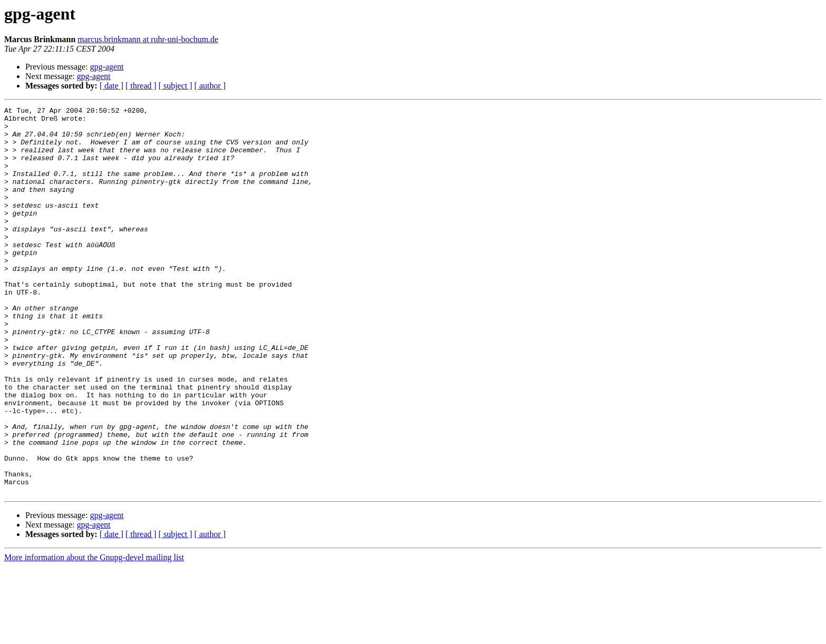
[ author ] (210, 86)
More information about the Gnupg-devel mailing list (94, 635)
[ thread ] (141, 86)
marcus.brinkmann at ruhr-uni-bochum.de (148, 39)
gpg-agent (107, 67)
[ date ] (111, 86)
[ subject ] (175, 86)
